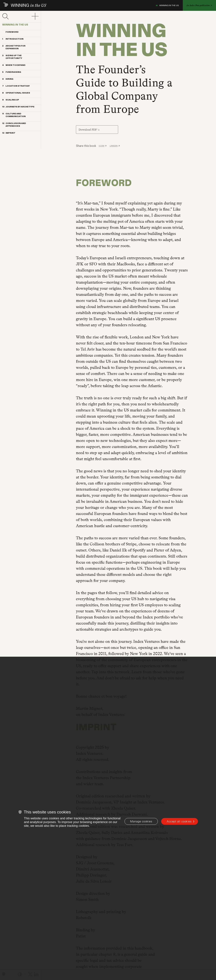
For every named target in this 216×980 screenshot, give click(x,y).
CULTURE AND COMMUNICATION (14, 115)
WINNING (28, 5)
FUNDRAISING (12, 72)
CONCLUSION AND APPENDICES (14, 125)
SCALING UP (11, 100)
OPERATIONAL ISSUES (16, 93)
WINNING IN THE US (167, 5)
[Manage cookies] (141, 821)
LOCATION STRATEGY (16, 86)
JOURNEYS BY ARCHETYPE (18, 107)
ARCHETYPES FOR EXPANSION (14, 47)
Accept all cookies (179, 821)
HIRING (8, 79)
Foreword (10, 32)
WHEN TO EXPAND (14, 65)
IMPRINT (9, 133)
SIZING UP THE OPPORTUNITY (12, 57)
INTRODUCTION (13, 39)
